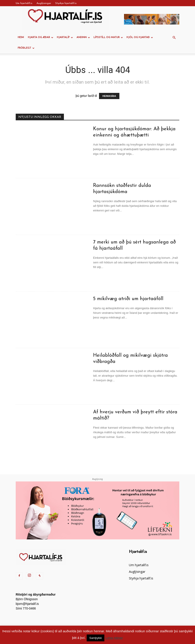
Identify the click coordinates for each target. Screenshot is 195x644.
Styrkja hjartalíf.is (66, 3)
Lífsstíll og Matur (108, 37)
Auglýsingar (44, 3)
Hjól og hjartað (140, 37)
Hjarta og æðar (41, 37)
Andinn (83, 37)
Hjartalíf (65, 37)
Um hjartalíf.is (24, 3)
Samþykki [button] (96, 638)
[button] (174, 38)
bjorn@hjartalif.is (27, 604)
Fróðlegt (26, 48)
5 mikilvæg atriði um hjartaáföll (128, 299)
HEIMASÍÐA (109, 96)
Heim (21, 37)
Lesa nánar (114, 638)
